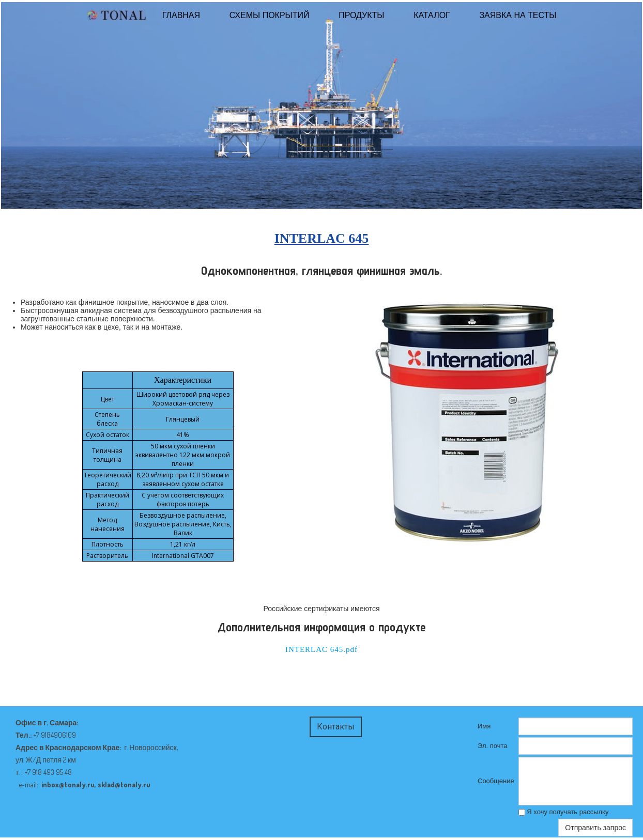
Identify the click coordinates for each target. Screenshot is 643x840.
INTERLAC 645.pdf (321, 649)
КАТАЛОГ (432, 15)
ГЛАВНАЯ (181, 15)
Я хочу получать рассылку (564, 812)
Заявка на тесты (518, 15)
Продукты (361, 15)
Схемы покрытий (270, 15)
